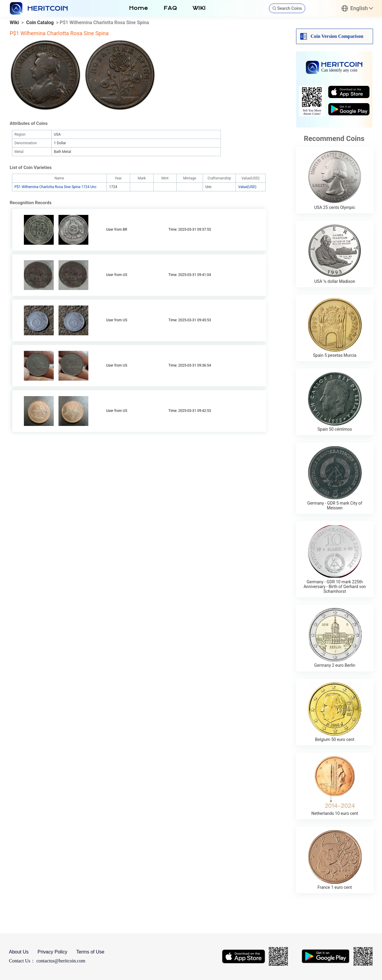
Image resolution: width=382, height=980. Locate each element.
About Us (19, 952)
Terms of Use (90, 952)
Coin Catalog (40, 23)
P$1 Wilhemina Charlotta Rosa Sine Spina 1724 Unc (56, 187)
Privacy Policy (53, 952)
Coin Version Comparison (337, 36)
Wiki (14, 23)
